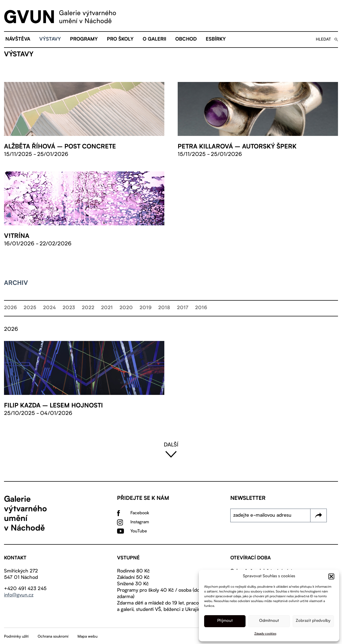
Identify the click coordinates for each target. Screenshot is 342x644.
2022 (88, 308)
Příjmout (225, 621)
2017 (183, 308)
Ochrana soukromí (53, 637)
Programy (84, 40)
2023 (69, 308)
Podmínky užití (16, 637)
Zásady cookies (265, 634)
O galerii (154, 40)
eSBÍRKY (216, 40)
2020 (126, 308)
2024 (49, 308)
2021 (107, 308)
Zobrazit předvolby (313, 621)
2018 (164, 308)
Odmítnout (269, 621)
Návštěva (18, 40)
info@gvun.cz (19, 595)
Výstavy (50, 40)
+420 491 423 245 (25, 589)
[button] (331, 576)
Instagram (140, 522)
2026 (10, 308)
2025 (30, 308)
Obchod (186, 40)
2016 (201, 308)
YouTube (139, 531)
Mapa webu (88, 637)
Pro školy (120, 40)
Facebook (140, 513)
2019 (145, 308)
